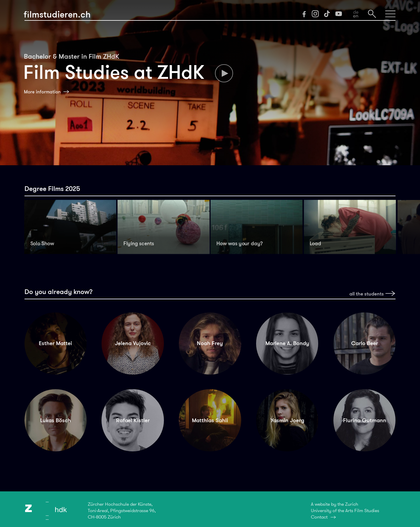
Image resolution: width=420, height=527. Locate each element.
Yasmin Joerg (287, 420)
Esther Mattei (55, 343)
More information (42, 92)
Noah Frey (210, 343)
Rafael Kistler (133, 420)
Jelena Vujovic (133, 343)
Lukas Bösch (56, 420)
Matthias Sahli (210, 420)
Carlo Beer (365, 343)
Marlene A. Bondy (287, 343)
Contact (319, 517)
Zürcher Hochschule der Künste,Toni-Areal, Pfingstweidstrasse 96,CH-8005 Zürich (122, 511)
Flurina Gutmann (365, 420)
